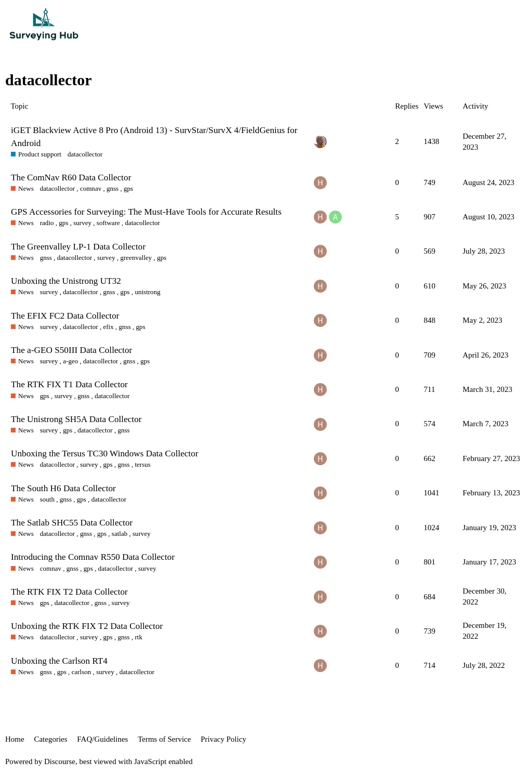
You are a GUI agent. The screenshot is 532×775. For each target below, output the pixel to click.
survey (82, 223)
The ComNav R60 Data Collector (71, 178)
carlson (82, 672)
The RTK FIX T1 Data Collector (69, 384)
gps (128, 188)
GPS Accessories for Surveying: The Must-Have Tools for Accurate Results (146, 212)
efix (108, 327)
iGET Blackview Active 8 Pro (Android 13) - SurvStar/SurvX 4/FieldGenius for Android (154, 136)
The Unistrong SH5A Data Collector (76, 419)
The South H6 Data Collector (63, 488)
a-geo (70, 361)
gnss (112, 188)
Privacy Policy (223, 739)
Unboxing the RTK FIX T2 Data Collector (87, 626)
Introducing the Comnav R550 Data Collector (93, 557)
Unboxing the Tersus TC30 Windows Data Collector (105, 454)
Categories (50, 739)
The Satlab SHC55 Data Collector (72, 523)
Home (15, 739)
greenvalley (136, 258)
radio (47, 223)
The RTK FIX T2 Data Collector (69, 592)
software (108, 223)
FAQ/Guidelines (102, 739)
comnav (91, 188)
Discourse (60, 761)
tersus (142, 464)
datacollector (85, 154)
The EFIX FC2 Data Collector (65, 316)
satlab (119, 534)
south (47, 499)
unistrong (147, 292)
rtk (138, 637)
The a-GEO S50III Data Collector (71, 350)
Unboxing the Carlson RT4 (59, 661)
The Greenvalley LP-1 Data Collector (78, 247)
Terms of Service (164, 739)
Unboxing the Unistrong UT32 (66, 281)
